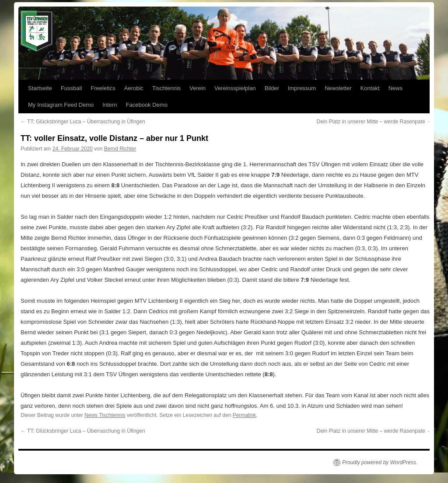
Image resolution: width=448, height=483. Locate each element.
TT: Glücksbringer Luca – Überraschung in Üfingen (83, 122)
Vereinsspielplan (235, 88)
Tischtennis (166, 88)
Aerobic (134, 88)
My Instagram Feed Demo (61, 105)
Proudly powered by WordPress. (380, 462)
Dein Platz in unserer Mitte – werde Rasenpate (374, 122)
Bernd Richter (120, 149)
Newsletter (338, 88)
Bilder (272, 88)
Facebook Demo (147, 105)
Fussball (71, 88)
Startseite (40, 88)
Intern (110, 105)
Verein (198, 88)
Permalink (244, 415)
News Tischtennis (105, 415)
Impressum (302, 88)
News (396, 88)
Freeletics (103, 88)
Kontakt (370, 88)
